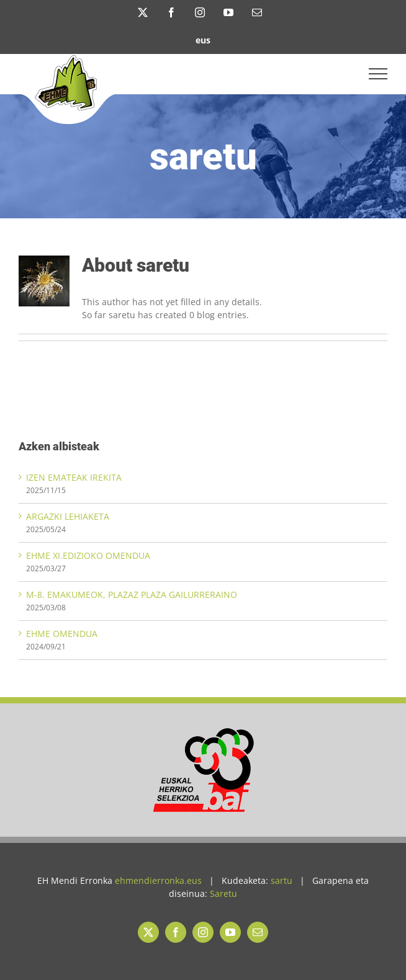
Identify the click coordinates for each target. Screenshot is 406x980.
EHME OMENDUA (62, 634)
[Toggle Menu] (378, 74)
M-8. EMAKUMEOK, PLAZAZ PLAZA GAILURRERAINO (132, 595)
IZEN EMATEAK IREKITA (74, 477)
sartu (282, 880)
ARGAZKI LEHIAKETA (68, 516)
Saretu (223, 893)
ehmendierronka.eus (158, 880)
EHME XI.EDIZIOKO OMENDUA (88, 555)
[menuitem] (203, 40)
